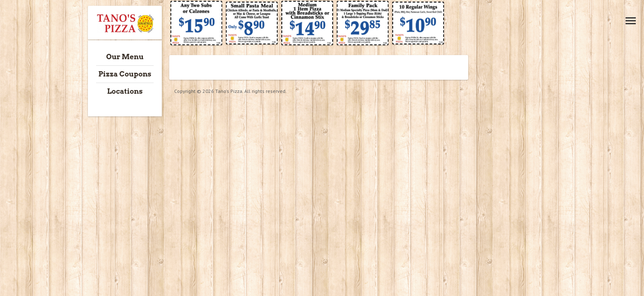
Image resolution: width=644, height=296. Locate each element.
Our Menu (125, 57)
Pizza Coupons (125, 74)
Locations (125, 91)
